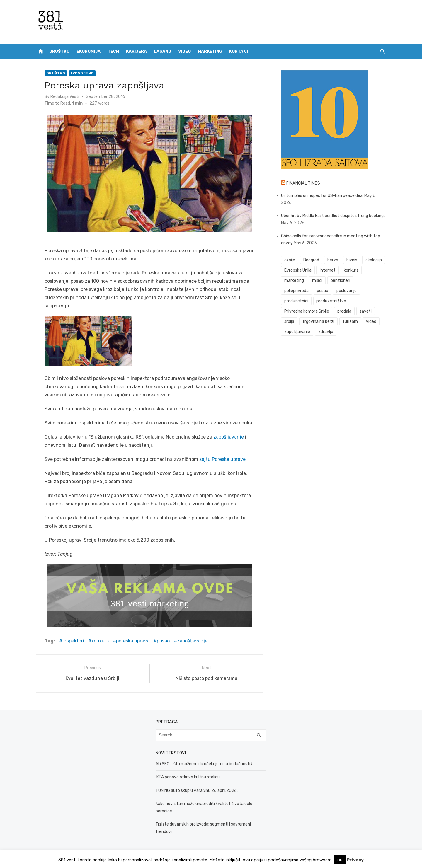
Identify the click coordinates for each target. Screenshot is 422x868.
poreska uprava (132, 641)
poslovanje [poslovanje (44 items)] (347, 291)
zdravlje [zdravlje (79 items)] (326, 332)
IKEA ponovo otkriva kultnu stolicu (187, 776)
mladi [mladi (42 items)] (318, 280)
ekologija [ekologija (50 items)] (374, 260)
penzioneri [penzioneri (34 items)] (341, 280)
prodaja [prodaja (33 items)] (345, 311)
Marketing (210, 51)
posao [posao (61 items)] (323, 291)
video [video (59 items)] (371, 322)
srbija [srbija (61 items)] (290, 322)
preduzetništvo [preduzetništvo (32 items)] (332, 301)
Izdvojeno (82, 73)
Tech (113, 51)
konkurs (99, 641)
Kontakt (239, 51)
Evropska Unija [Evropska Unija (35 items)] (298, 270)
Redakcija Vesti (64, 97)
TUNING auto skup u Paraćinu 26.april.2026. (196, 790)
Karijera (136, 51)
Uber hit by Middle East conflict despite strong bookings (334, 216)
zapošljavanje (228, 437)
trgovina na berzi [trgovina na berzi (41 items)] (319, 322)
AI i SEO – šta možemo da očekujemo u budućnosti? (204, 763)
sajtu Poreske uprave (221, 459)
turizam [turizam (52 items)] (350, 322)
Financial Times (304, 183)
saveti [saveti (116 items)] (366, 311)
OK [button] (340, 860)
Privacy (355, 860)
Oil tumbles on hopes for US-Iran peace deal (323, 196)
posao (163, 641)
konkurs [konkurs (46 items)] (351, 270)
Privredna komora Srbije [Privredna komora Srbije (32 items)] (307, 311)
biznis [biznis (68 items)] (352, 260)
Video (184, 51)
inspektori (73, 641)
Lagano (162, 51)
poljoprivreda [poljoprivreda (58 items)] (297, 291)
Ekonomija (89, 51)
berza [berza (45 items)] (333, 260)
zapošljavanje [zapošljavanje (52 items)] (297, 332)
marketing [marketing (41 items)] (294, 280)
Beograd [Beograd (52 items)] (312, 260)
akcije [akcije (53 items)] (290, 260)
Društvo (59, 51)
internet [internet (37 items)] (328, 270)
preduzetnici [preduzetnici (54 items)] (297, 301)
